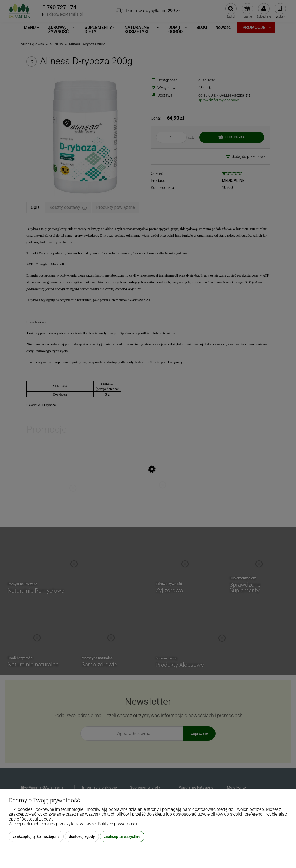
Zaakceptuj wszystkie (122, 836)
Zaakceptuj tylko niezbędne (36, 836)
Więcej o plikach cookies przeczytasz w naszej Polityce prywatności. (73, 824)
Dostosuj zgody (82, 836)
